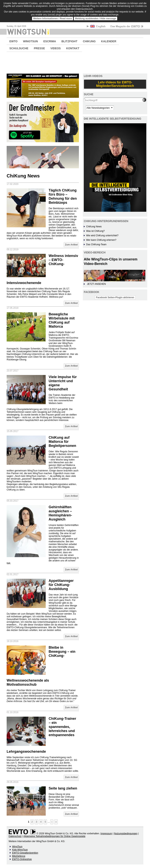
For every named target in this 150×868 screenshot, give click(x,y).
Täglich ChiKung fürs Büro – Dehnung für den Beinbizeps (63, 196)
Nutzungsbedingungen (126, 834)
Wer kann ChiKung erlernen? (101, 240)
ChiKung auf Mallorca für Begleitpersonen (62, 442)
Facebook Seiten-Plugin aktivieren (115, 297)
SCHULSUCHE (19, 48)
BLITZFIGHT (70, 41)
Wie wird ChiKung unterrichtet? (102, 236)
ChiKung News (94, 227)
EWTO (13, 41)
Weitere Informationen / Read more (53, 19)
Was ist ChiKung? (95, 231)
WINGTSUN (30, 41)
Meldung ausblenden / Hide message (96, 19)
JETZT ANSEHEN (96, 284)
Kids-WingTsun (20, 850)
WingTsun (17, 847)
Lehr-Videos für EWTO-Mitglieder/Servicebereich (115, 84)
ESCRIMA (50, 41)
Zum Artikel (71, 245)
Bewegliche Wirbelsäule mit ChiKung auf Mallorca (62, 320)
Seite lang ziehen (63, 788)
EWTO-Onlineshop (22, 859)
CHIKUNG (89, 41)
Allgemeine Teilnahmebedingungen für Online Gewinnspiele (54, 836)
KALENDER (109, 41)
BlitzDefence (19, 856)
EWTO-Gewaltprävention (25, 853)
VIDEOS (56, 48)
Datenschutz (15, 836)
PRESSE (39, 48)
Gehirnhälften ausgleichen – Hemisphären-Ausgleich (60, 513)
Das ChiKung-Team (96, 244)
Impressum (106, 834)
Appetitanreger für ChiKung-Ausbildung (61, 585)
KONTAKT (73, 48)
